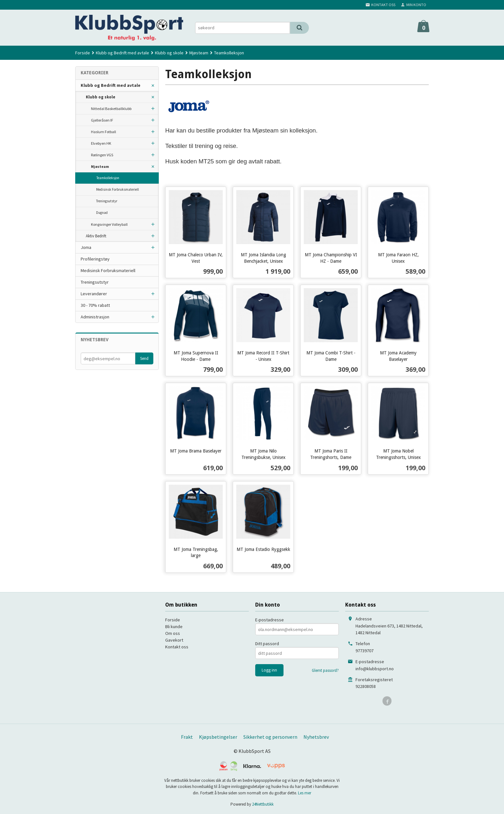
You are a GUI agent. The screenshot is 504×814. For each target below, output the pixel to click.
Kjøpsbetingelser (218, 737)
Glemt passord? (325, 670)
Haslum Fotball (104, 132)
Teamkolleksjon (108, 178)
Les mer (305, 793)
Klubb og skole (101, 97)
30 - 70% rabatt (95, 305)
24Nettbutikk (263, 804)
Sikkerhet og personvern (270, 737)
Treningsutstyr (107, 201)
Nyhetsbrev (316, 737)
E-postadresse (270, 620)
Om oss (173, 633)
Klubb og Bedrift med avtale (111, 85)
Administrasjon (95, 317)
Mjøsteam (100, 166)
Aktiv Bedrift (96, 236)
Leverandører (94, 294)
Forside (83, 53)
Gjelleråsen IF (102, 120)
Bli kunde (174, 627)
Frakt (187, 737)
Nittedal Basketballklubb (111, 109)
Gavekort (174, 640)
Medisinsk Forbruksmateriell (117, 189)
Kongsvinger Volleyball (109, 224)
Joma (86, 247)
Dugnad (102, 213)
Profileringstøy (95, 259)
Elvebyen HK (101, 143)
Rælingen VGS (102, 155)
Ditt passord (267, 644)
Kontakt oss (177, 647)
